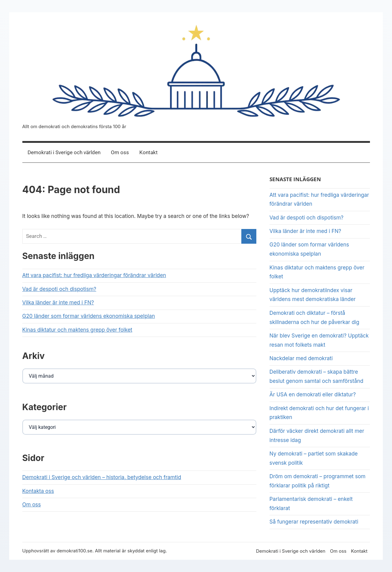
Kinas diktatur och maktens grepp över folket (77, 330)
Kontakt (149, 152)
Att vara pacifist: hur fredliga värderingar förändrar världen (94, 275)
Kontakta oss (38, 491)
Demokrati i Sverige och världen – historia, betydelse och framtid (102, 477)
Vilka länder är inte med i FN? (58, 303)
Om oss (120, 152)
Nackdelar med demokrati (301, 358)
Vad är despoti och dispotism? (59, 289)
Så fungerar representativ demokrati (315, 522)
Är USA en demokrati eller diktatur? (313, 395)
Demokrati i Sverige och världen (64, 152)
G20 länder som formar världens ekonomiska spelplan (89, 316)
